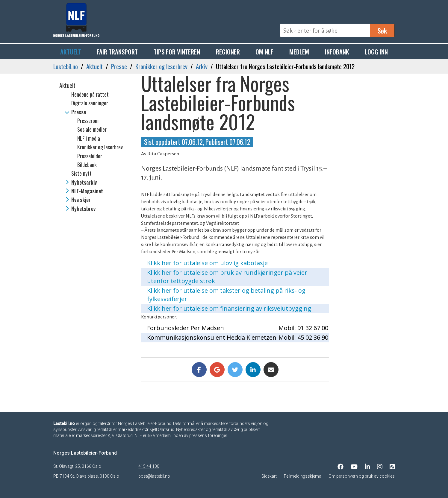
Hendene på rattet (90, 94)
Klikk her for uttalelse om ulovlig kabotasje (207, 263)
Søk (382, 31)
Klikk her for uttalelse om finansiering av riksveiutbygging (229, 308)
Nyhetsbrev (83, 209)
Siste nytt (81, 173)
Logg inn (376, 52)
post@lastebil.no (154, 476)
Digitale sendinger (90, 103)
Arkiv (202, 66)
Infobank (337, 52)
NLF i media (89, 138)
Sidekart (269, 476)
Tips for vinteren (177, 52)
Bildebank (87, 165)
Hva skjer (81, 200)
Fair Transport (117, 52)
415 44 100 (149, 466)
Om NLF (264, 52)
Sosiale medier (92, 129)
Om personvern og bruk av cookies (362, 476)
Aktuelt (71, 52)
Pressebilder (90, 156)
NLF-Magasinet (87, 191)
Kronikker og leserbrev (161, 66)
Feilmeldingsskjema (303, 476)
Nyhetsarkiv (84, 182)
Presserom (88, 121)
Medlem (299, 52)
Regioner (228, 52)
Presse (119, 66)
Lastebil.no (66, 66)
